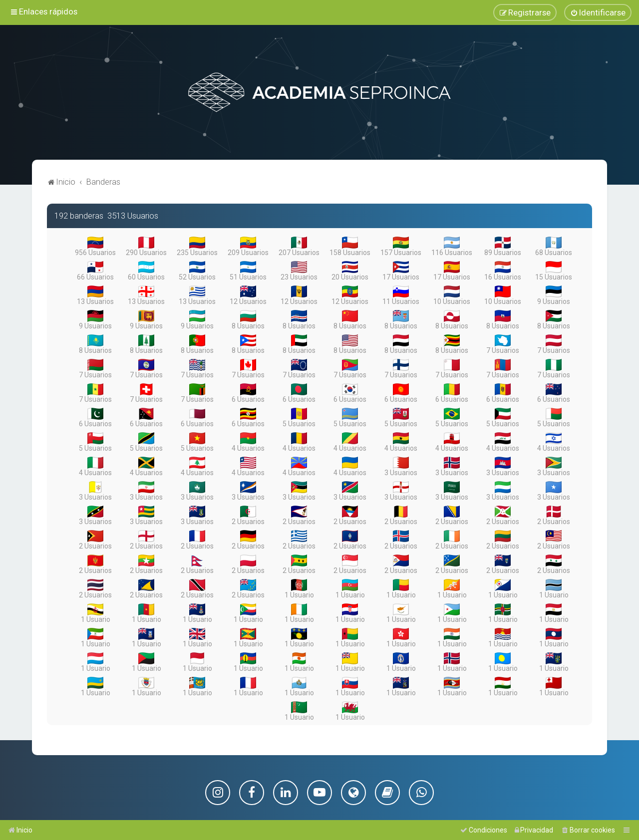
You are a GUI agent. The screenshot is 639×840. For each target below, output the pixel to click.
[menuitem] (598, 11)
